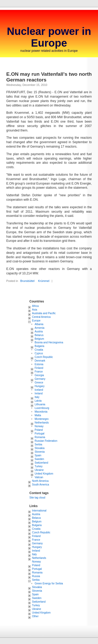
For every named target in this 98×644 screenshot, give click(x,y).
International (39, 511)
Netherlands (42, 423)
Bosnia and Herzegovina (49, 342)
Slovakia (40, 448)
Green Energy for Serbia (49, 583)
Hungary (40, 386)
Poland (39, 430)
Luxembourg (42, 408)
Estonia (39, 364)
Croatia (39, 350)
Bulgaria (40, 346)
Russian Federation (46, 441)
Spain (38, 455)
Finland (39, 368)
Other (35, 616)
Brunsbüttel (27, 281)
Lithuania (40, 404)
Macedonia (41, 412)
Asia (35, 310)
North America (40, 481)
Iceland (39, 390)
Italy (37, 397)
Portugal (40, 434)
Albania (39, 324)
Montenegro (42, 419)
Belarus (39, 335)
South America (41, 485)
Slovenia (40, 452)
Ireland (39, 393)
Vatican (39, 477)
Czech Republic (44, 357)
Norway (39, 426)
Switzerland (42, 463)
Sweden (39, 459)
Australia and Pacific (44, 313)
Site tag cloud (38, 498)
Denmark (40, 361)
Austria (39, 332)
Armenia (40, 328)
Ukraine (39, 470)
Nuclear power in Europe (49, 37)
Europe (36, 321)
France (39, 372)
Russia (36, 576)
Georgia (39, 375)
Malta (38, 415)
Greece (39, 383)
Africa (36, 306)
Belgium (39, 339)
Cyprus (39, 353)
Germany (40, 379)
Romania (40, 437)
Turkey (39, 466)
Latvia (38, 401)
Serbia (39, 444)
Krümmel (44, 281)
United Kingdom (44, 474)
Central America (41, 317)
